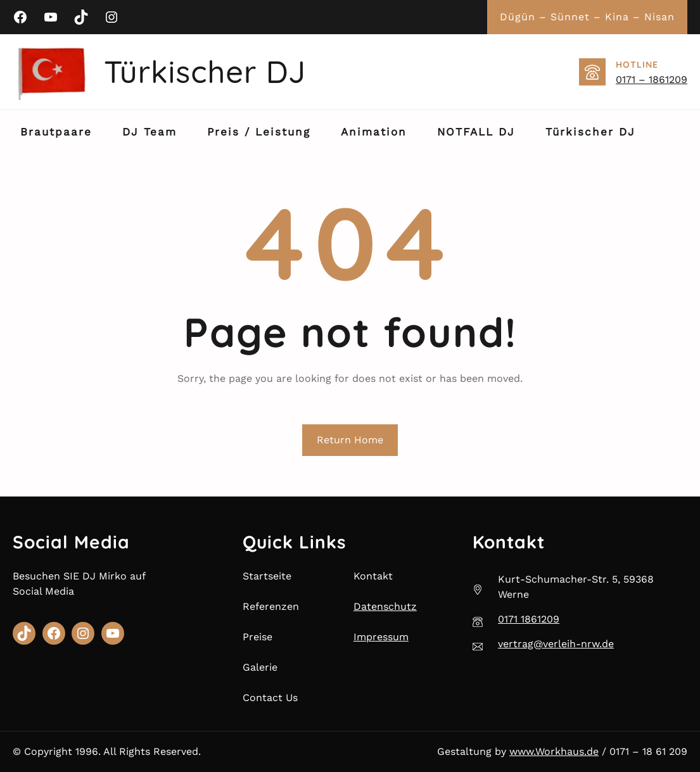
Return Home (350, 440)
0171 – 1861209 (652, 79)
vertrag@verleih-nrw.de (556, 644)
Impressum (381, 637)
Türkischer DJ (205, 72)
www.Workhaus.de (554, 751)
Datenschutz (385, 606)
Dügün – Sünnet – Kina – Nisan (587, 17)
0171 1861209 (529, 619)
